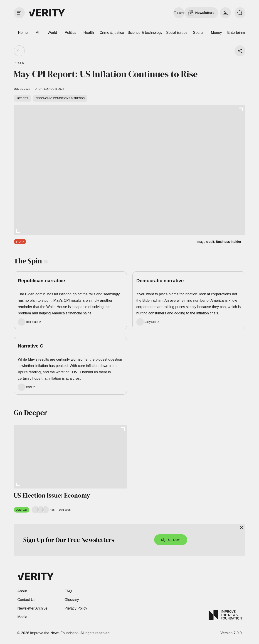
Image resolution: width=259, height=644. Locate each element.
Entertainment (239, 33)
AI (38, 33)
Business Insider (228, 242)
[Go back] (19, 51)
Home (23, 33)
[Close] (242, 527)
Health (89, 33)
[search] (240, 13)
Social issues (177, 33)
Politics (70, 33)
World (52, 33)
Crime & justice (112, 33)
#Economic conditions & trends (60, 98)
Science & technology (145, 33)
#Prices (22, 98)
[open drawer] (19, 13)
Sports (198, 33)
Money (216, 33)
